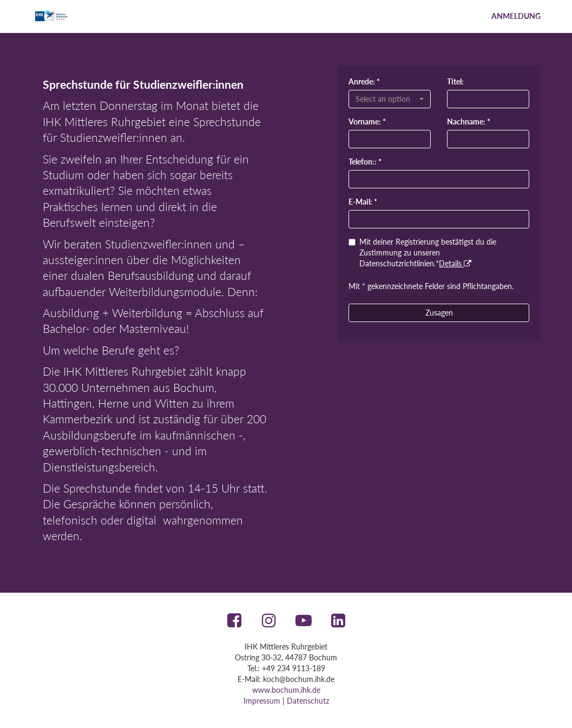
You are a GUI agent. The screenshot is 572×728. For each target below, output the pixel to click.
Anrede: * (364, 81)
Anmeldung (516, 16)
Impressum (262, 701)
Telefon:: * (365, 162)
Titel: (455, 81)
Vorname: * (367, 122)
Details (455, 263)
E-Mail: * (363, 202)
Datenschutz (308, 701)
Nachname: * (469, 122)
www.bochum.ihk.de (286, 690)
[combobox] (390, 99)
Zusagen (439, 313)
